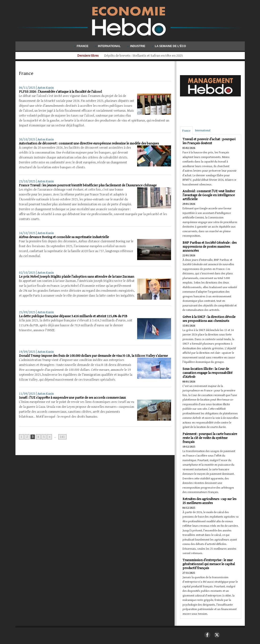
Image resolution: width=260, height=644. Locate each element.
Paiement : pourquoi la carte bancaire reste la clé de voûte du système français (210, 438)
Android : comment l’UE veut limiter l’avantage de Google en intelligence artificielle (209, 195)
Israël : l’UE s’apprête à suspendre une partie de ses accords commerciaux (72, 398)
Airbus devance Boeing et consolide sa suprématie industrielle (64, 237)
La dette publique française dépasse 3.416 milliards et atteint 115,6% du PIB (73, 316)
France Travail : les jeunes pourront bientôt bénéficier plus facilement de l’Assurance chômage (88, 185)
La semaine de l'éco (169, 46)
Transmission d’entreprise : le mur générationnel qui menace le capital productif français (209, 564)
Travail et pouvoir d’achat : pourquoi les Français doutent (209, 141)
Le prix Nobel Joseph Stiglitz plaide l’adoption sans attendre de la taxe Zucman (77, 277)
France (82, 46)
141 (62, 437)
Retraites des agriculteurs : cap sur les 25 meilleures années (209, 501)
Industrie (137, 46)
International (108, 46)
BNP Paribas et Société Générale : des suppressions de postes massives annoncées (210, 247)
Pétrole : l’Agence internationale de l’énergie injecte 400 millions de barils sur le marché (143, 56)
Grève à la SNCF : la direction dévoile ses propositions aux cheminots (209, 319)
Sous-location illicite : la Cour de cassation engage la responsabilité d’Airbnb (207, 373)
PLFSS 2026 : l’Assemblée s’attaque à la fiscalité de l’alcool (60, 92)
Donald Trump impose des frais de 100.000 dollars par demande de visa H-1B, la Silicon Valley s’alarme (93, 356)
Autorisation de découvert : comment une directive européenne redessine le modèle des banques (89, 143)
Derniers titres (64, 56)
